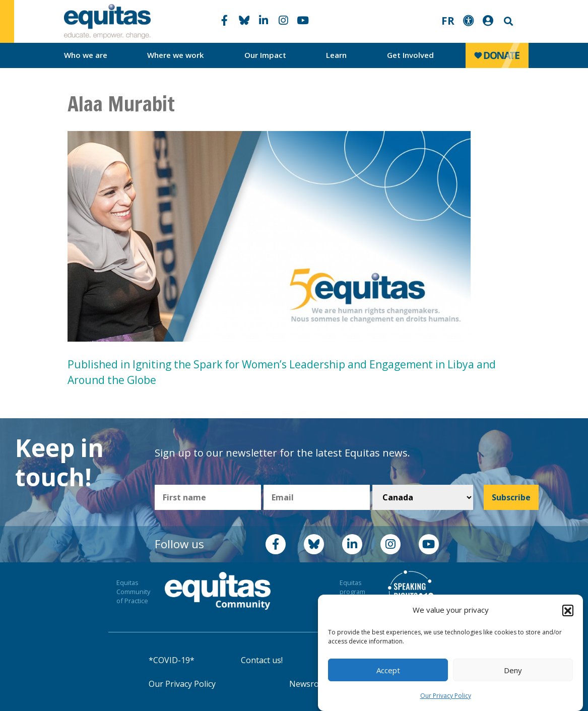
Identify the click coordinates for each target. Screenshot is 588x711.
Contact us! (262, 660)
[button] (568, 610)
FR (448, 21)
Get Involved (410, 55)
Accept (388, 670)
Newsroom (310, 684)
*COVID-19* (172, 660)
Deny (513, 670)
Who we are (86, 55)
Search (507, 21)
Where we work (176, 55)
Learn (336, 55)
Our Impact (265, 55)
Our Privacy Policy (446, 696)
